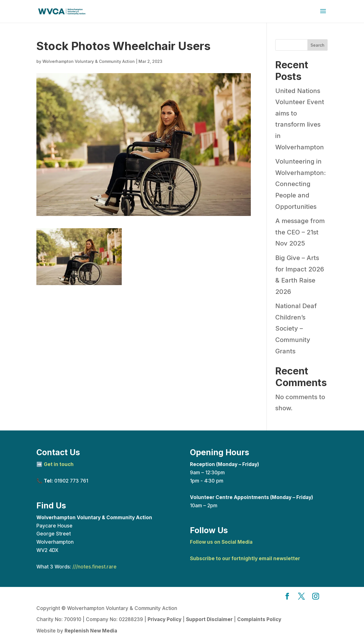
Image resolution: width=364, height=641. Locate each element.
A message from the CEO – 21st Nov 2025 (300, 232)
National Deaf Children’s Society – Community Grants (296, 328)
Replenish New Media (91, 631)
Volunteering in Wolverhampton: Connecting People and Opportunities (301, 184)
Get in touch (59, 464)
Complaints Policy (259, 619)
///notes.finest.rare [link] (95, 567)
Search (318, 45)
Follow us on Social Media (221, 542)
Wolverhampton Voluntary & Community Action (89, 61)
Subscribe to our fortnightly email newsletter (245, 558)
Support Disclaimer (209, 619)
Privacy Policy (165, 619)
